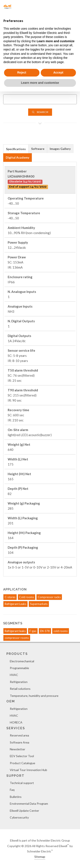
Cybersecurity (19, 817)
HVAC (14, 675)
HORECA (16, 722)
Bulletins (16, 797)
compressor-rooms (17, 638)
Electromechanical (22, 661)
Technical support (22, 783)
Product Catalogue (23, 763)
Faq (12, 790)
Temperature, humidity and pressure (34, 696)
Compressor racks (49, 597)
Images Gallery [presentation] (60, 149)
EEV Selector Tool (22, 756)
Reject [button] (22, 72)
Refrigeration (19, 682)
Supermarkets (39, 604)
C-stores (10, 597)
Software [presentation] (38, 149)
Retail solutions (20, 689)
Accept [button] (58, 72)
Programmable (19, 668)
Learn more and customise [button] (40, 83)
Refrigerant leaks (15, 631)
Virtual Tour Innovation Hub (28, 770)
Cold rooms (27, 597)
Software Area (20, 742)
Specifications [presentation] (16, 149)
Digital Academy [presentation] (17, 157)
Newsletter (17, 749)
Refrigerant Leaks (15, 604)
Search (40, 112)
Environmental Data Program (29, 804)
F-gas (33, 631)
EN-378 (45, 631)
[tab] (16, 149)
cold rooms (61, 631)
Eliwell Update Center (24, 811)
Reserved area (19, 735)
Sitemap (40, 857)
